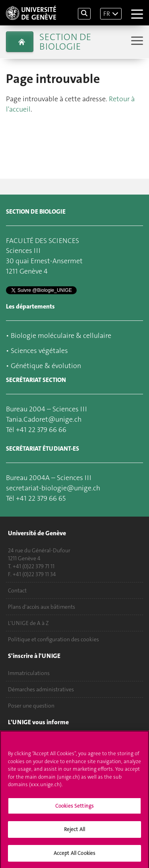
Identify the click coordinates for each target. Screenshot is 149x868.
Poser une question (31, 706)
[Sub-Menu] (136, 41)
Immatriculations (29, 673)
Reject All (74, 832)
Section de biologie (65, 42)
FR (107, 14)
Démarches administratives (41, 689)
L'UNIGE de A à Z (28, 623)
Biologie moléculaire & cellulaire (61, 336)
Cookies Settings (74, 809)
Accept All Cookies (74, 856)
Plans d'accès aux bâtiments (42, 607)
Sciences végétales (39, 351)
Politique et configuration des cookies (53, 639)
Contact (17, 590)
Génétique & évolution (46, 366)
